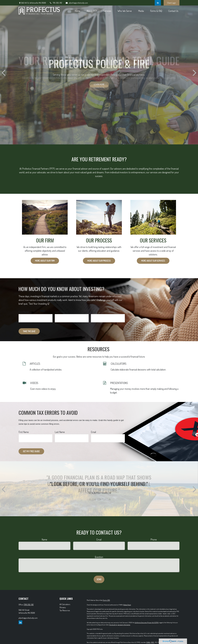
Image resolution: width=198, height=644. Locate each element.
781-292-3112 (56, 3)
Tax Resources (65, 610)
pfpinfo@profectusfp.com (77, 3)
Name (44, 539)
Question (99, 557)
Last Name (60, 312)
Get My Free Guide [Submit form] (31, 451)
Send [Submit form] (99, 579)
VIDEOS (34, 383)
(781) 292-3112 (29, 605)
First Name (24, 312)
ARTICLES (35, 364)
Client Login (172, 3)
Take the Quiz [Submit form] (29, 331)
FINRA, (148, 642)
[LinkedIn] (158, 3)
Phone (154, 539)
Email (93, 312)
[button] (77, 11)
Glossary (63, 607)
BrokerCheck (127, 605)
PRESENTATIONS (119, 383)
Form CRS (106, 600)
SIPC (153, 642)
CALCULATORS (119, 364)
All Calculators (65, 604)
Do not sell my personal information (120, 625)
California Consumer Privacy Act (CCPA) (147, 623)
